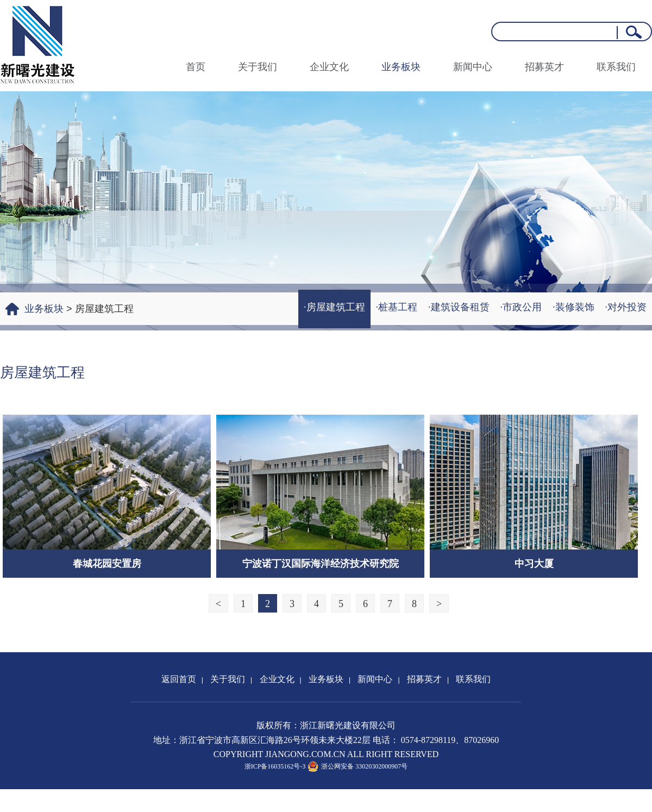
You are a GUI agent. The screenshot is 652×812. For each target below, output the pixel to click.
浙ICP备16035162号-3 (275, 766)
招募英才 (544, 67)
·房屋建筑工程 (334, 307)
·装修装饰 (573, 307)
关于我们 (258, 67)
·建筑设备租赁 (459, 307)
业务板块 (401, 67)
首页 (196, 67)
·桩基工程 (397, 307)
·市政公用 (521, 307)
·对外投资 (626, 307)
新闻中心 (473, 67)
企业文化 (329, 67)
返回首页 (179, 679)
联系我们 (616, 67)
